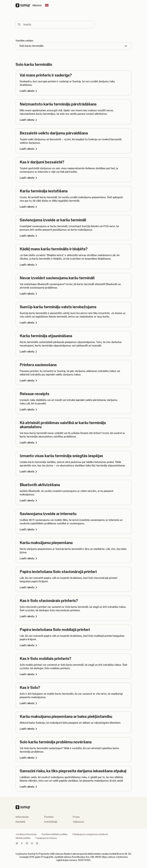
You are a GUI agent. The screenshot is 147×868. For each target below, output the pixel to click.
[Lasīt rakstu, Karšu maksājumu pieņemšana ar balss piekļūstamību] (74, 729)
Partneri (49, 817)
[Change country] (47, 5)
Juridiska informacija (26, 834)
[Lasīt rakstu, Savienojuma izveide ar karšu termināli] (74, 236)
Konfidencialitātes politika (55, 834)
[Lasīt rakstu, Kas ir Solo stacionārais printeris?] (74, 616)
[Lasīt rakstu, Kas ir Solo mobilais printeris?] (74, 674)
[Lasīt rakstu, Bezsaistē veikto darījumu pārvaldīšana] (74, 149)
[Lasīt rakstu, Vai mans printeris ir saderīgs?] (74, 91)
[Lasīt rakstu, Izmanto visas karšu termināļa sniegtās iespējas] (74, 471)
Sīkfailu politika (23, 838)
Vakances (78, 822)
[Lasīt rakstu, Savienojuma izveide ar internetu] (74, 529)
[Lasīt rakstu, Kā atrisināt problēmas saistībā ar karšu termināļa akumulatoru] (74, 443)
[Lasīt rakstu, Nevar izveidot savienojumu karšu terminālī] (74, 294)
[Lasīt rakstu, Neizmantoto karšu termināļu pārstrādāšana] (74, 120)
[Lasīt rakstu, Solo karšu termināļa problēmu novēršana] (74, 758)
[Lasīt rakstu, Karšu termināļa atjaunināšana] (74, 352)
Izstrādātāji (51, 822)
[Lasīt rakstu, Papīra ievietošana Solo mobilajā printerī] (74, 645)
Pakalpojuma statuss (46, 838)
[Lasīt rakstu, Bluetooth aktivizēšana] (74, 500)
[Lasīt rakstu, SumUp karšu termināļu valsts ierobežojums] (74, 323)
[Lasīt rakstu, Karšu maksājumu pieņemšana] (74, 558)
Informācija (22, 817)
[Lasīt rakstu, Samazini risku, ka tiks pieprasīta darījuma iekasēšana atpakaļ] (74, 787)
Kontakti (20, 822)
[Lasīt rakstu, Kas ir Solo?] (74, 703)
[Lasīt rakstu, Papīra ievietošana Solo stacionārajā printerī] (74, 587)
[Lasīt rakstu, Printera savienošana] (74, 380)
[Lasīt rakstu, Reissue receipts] (74, 409)
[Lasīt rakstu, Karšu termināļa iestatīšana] (74, 207)
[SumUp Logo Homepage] (24, 5)
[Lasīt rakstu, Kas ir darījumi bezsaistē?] (74, 178)
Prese (76, 817)
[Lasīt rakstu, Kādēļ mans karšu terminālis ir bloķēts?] (74, 265)
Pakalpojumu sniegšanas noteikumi (90, 834)
